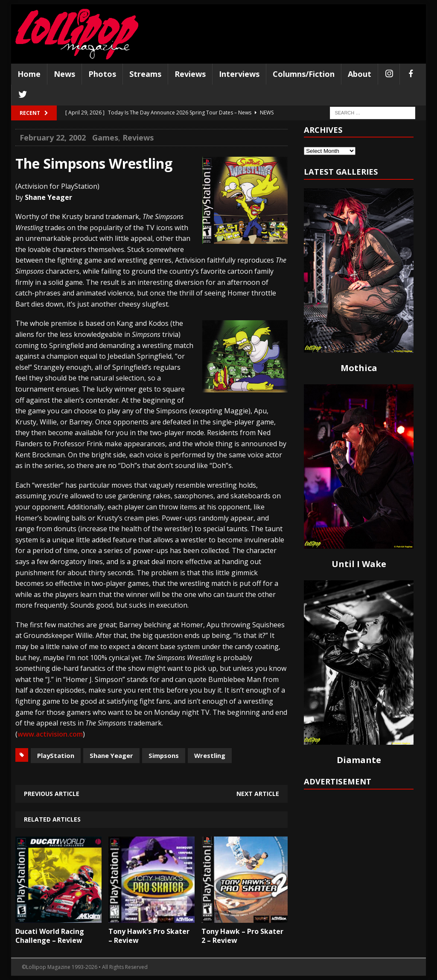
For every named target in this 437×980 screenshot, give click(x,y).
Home (29, 74)
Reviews (190, 74)
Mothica (359, 368)
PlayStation (56, 755)
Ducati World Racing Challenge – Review (50, 936)
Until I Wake (359, 564)
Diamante (359, 760)
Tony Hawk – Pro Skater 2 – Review (242, 936)
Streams (145, 74)
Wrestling (210, 755)
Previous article (52, 794)
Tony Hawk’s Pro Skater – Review (149, 936)
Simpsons (164, 755)
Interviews (239, 74)
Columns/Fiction (304, 74)
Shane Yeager (111, 755)
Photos (102, 74)
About (360, 74)
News (64, 74)
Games (105, 137)
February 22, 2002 (53, 137)
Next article (258, 794)
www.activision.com (50, 734)
